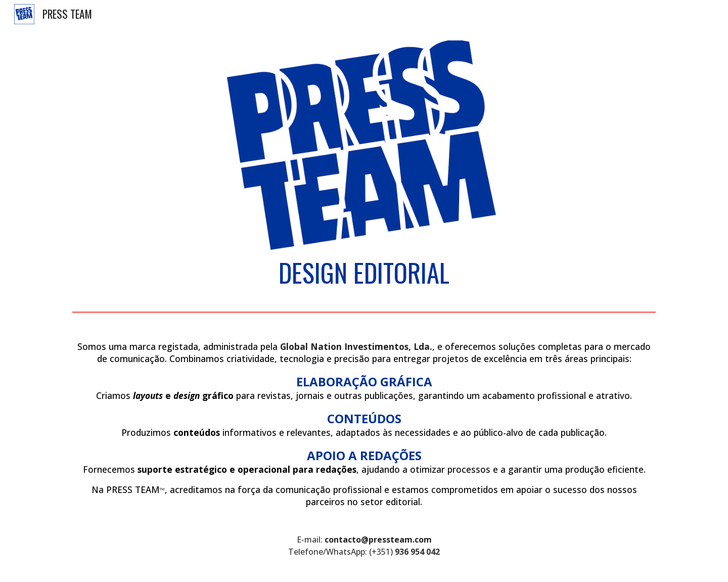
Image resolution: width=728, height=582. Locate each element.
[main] (364, 273)
